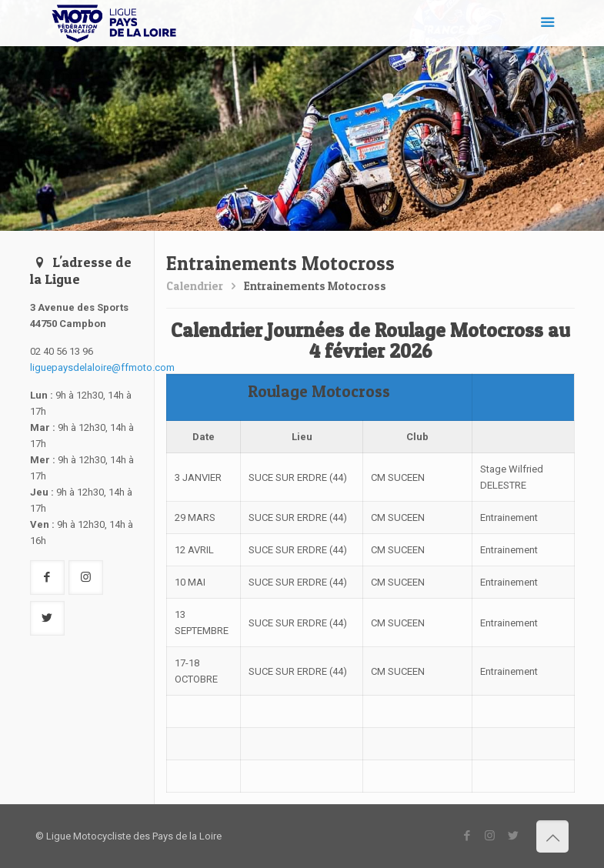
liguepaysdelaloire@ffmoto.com (102, 367)
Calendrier (195, 286)
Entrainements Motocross (315, 286)
